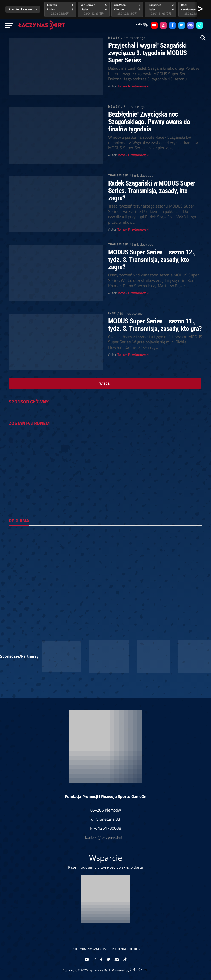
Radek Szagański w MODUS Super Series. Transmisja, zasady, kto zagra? (152, 190)
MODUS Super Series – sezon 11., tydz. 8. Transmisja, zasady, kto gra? (155, 325)
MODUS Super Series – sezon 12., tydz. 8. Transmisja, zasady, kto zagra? (152, 259)
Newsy (114, 37)
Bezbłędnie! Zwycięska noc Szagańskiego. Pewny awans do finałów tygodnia (149, 122)
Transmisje (118, 175)
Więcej (105, 383)
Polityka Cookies (126, 949)
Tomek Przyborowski (133, 86)
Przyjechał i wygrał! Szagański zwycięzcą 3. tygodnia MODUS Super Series (148, 53)
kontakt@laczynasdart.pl (106, 837)
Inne (112, 313)
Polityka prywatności (90, 949)
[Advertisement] (105, 566)
